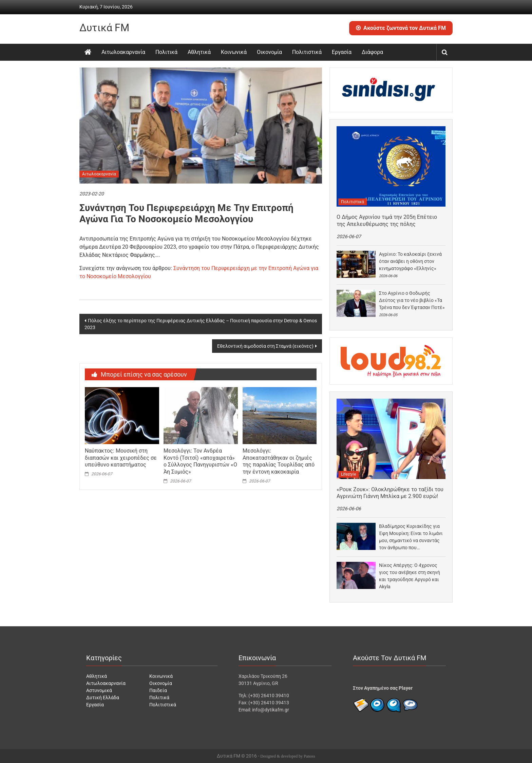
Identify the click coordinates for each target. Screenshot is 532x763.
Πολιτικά (166, 52)
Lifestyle (348, 474)
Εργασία (342, 52)
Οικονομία (269, 52)
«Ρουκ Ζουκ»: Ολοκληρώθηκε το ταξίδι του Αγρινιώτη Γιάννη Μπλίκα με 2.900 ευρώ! (390, 493)
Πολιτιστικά (307, 52)
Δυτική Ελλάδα (103, 698)
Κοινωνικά (234, 52)
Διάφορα (372, 52)
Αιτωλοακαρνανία (123, 52)
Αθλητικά (199, 52)
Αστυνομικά (99, 690)
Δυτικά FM (104, 28)
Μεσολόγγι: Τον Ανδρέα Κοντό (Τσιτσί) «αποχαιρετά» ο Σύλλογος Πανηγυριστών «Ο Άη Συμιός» (200, 461)
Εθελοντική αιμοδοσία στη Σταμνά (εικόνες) (265, 346)
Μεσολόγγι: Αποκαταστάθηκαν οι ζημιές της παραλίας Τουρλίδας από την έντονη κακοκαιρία (279, 461)
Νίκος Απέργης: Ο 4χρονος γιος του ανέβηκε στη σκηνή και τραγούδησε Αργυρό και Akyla (410, 576)
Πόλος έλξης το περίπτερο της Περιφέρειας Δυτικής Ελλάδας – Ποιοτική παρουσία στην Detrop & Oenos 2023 (201, 324)
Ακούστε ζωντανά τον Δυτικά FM (401, 28)
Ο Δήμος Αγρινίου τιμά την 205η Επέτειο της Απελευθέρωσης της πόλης (387, 221)
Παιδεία (158, 690)
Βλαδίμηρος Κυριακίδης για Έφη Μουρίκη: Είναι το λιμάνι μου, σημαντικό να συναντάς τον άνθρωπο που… (411, 537)
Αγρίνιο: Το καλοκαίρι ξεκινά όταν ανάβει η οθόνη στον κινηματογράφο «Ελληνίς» (410, 261)
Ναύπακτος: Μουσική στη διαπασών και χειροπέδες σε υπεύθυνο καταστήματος (121, 458)
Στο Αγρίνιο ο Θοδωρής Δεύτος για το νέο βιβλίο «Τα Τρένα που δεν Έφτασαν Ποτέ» (412, 300)
